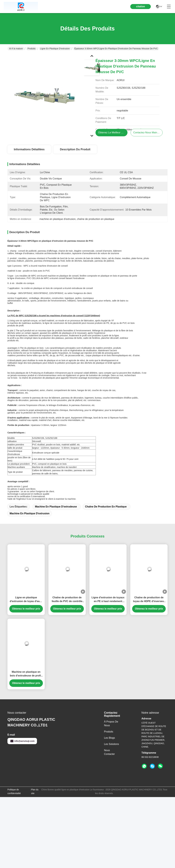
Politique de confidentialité (14, 791)
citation (141, 6)
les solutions (111, 744)
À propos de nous (111, 724)
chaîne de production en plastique (106, 507)
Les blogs (109, 738)
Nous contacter (109, 752)
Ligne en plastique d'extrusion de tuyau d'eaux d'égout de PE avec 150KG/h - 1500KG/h (26, 600)
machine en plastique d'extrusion (30, 513)
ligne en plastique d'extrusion (55, 49)
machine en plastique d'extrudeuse (56, 507)
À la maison (16, 49)
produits (109, 732)
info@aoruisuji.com (22, 741)
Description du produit (75, 149)
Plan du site (35, 791)
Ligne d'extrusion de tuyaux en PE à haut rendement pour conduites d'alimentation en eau (108, 600)
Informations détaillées (29, 149)
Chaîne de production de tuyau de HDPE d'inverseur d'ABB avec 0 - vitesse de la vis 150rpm (149, 600)
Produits (31, 49)
